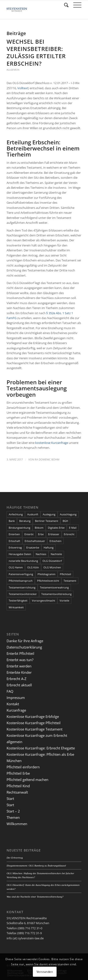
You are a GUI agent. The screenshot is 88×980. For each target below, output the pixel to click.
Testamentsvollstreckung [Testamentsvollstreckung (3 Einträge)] (56, 594)
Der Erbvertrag (15, 858)
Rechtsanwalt (17, 792)
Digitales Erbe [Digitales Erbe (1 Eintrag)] (56, 528)
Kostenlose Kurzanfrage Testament (34, 729)
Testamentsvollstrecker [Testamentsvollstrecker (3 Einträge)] (23, 594)
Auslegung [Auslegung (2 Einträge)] (49, 514)
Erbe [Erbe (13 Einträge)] (41, 534)
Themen (13, 817)
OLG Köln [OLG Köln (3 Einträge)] (33, 567)
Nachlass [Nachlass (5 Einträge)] (41, 554)
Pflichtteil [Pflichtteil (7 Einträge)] (65, 574)
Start (10, 798)
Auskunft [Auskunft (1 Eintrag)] (33, 514)
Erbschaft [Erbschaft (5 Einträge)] (14, 541)
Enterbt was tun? (20, 660)
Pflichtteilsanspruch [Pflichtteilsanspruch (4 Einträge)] (21, 581)
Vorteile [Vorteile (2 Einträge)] (64, 600)
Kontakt (13, 704)
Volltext (23, 88)
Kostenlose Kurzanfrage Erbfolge (33, 716)
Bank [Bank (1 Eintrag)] (12, 521)
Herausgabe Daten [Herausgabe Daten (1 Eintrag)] (20, 554)
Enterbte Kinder (19, 672)
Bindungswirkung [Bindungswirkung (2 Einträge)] (19, 528)
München (14, 761)
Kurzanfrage (16, 710)
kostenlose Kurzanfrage (52, 443)
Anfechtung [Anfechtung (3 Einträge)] (16, 514)
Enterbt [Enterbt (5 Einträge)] (29, 534)
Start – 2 (13, 811)
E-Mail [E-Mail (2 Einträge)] (73, 528)
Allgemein (13, 70)
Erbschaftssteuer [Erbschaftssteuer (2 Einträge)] (35, 541)
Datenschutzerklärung (24, 647)
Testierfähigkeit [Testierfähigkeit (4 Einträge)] (18, 600)
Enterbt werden (19, 666)
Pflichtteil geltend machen (27, 780)
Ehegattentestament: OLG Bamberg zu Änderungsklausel (36, 866)
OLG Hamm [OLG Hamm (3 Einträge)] (16, 567)
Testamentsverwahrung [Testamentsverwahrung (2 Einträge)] (54, 587)
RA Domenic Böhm (47, 460)
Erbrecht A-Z (17, 679)
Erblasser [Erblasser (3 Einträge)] (54, 534)
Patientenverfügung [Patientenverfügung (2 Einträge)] (21, 574)
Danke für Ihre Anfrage (25, 641)
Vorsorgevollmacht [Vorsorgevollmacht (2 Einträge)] (44, 600)
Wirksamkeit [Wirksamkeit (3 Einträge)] (16, 607)
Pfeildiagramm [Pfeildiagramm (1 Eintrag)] (46, 574)
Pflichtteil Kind (18, 786)
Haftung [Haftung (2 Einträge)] (49, 547)
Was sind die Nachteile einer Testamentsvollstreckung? (35, 897)
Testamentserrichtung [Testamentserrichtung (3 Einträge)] (22, 587)
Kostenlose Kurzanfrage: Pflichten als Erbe (40, 754)
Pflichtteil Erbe (18, 773)
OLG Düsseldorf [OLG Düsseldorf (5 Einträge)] (52, 561)
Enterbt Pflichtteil (20, 653)
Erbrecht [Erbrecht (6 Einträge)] (69, 534)
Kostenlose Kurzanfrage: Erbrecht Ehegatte (41, 748)
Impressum (16, 698)
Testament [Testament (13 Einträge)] (70, 581)
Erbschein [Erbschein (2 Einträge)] (55, 541)
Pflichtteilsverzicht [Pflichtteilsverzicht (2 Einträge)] (48, 581)
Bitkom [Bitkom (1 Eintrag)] (39, 528)
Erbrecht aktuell (19, 685)
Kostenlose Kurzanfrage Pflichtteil (34, 723)
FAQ (10, 691)
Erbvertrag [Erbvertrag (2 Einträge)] (15, 547)
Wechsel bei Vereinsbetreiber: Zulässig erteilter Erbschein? (36, 52)
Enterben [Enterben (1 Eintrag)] (14, 534)
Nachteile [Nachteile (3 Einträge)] (56, 554)
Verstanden (45, 972)
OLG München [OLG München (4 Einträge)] (52, 567)
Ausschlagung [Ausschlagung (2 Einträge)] (68, 514)
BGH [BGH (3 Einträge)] (65, 521)
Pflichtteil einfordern (23, 767)
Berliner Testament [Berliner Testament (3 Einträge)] (47, 521)
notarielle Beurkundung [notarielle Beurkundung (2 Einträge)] (23, 561)
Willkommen (17, 824)
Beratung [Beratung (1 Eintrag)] (25, 521)
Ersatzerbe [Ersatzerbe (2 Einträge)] (33, 547)
